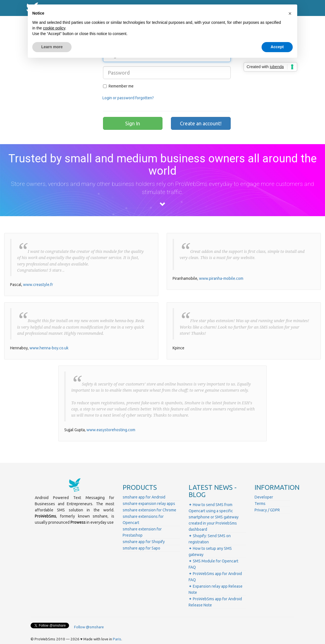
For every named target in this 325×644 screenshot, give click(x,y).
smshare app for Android (144, 497)
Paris (117, 639)
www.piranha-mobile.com (221, 278)
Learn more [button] (52, 47)
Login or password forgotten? (128, 98)
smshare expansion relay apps (149, 504)
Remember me (118, 86)
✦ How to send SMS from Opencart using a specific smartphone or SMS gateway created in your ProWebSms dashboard (214, 517)
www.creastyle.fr (38, 285)
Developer (264, 497)
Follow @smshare (89, 627)
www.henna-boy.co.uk (49, 348)
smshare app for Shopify (144, 542)
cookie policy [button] (54, 28)
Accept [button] (277, 47)
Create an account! (201, 123)
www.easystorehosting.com (111, 430)
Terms (260, 504)
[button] (290, 13)
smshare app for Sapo (141, 548)
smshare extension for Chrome (149, 510)
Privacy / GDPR (267, 510)
